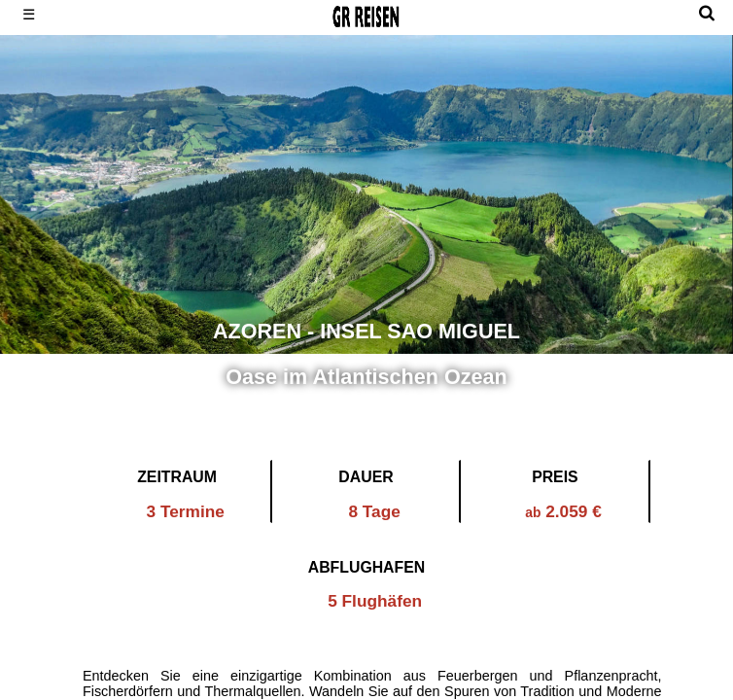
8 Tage (374, 511)
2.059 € (563, 511)
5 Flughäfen (375, 601)
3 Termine (186, 511)
